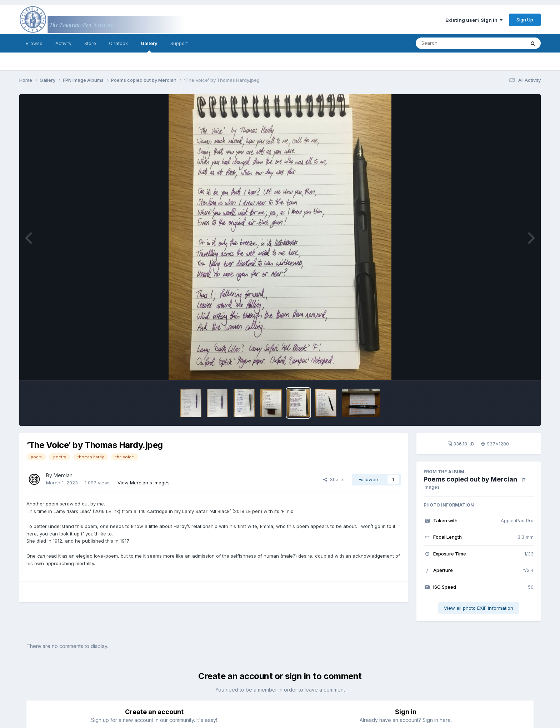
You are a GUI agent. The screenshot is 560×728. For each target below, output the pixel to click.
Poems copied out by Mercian (470, 479)
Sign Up (525, 20)
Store (90, 43)
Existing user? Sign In (474, 20)
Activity (63, 43)
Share (333, 479)
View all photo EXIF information (479, 608)
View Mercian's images (144, 483)
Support (179, 43)
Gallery (149, 46)
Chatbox (118, 43)
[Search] (451, 43)
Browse (34, 43)
